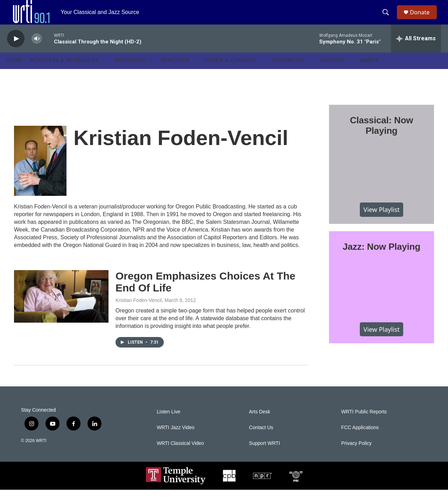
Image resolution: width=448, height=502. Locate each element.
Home (15, 73)
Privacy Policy (356, 456)
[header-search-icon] (388, 19)
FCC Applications (360, 440)
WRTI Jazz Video (176, 440)
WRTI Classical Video (180, 456)
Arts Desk (260, 424)
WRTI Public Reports (364, 424)
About (369, 73)
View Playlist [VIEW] (381, 222)
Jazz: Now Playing (381, 259)
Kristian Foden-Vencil (139, 312)
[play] (16, 51)
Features (175, 73)
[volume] (37, 51)
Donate (423, 18)
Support (332, 73)
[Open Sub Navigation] (104, 73)
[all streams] (416, 51)
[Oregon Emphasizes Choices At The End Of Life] (61, 309)
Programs (130, 73)
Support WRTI (264, 456)
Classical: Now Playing (382, 138)
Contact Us (261, 440)
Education (288, 73)
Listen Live (169, 424)
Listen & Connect (231, 73)
